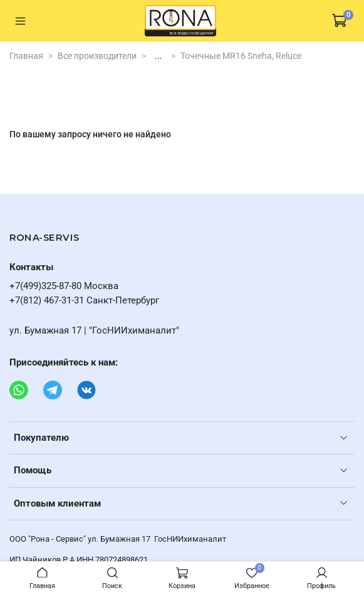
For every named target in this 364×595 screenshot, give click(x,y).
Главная (26, 56)
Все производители (97, 56)
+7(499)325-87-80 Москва (64, 286)
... (159, 56)
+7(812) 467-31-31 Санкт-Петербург (84, 300)
